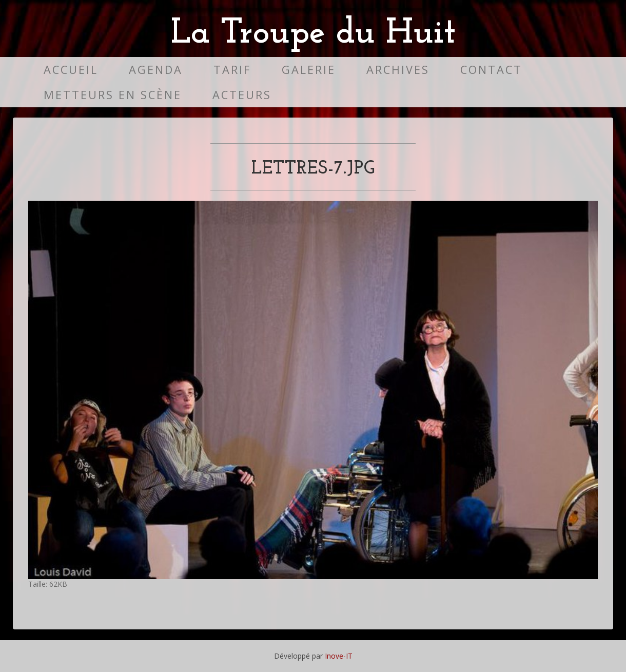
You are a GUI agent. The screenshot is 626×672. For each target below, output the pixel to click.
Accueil (71, 70)
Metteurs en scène (113, 95)
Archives (398, 70)
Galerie (309, 70)
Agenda (156, 70)
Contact (491, 70)
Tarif (232, 70)
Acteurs (242, 95)
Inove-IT (339, 656)
